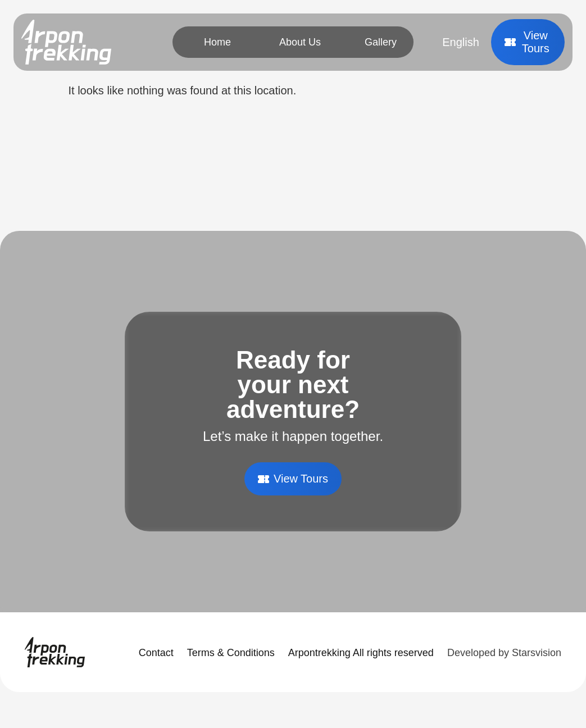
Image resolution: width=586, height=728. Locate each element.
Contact (156, 653)
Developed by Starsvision (504, 653)
